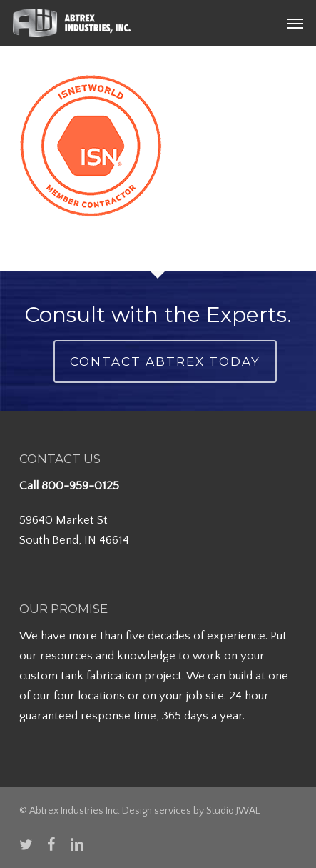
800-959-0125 (80, 486)
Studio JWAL (233, 811)
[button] (295, 23)
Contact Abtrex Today (165, 361)
